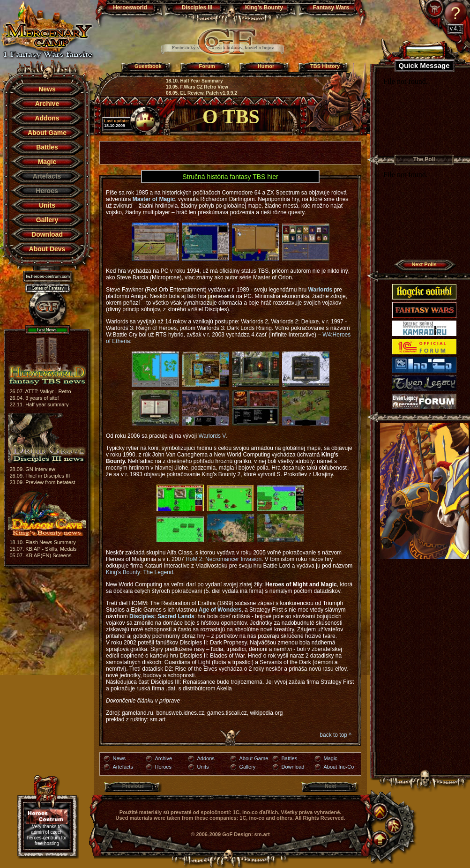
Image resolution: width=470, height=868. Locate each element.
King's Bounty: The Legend (140, 572)
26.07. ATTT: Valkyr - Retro (41, 391)
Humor (266, 66)
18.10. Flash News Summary (43, 542)
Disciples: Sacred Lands (162, 616)
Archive (47, 104)
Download (47, 234)
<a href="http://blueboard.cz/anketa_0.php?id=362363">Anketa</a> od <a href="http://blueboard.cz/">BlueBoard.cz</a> (424, 213)
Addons (47, 118)
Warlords (321, 290)
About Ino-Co (339, 767)
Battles (47, 147)
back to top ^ (336, 735)
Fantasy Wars (331, 7)
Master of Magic (154, 199)
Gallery (47, 220)
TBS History (325, 66)
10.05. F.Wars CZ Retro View (197, 87)
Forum (207, 66)
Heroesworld (130, 7)
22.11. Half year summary (39, 404)
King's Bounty (264, 7)
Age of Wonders (220, 610)
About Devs (47, 249)
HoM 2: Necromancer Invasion (223, 559)
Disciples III (197, 7)
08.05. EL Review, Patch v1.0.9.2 (201, 93)
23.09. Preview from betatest (43, 482)
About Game (47, 133)
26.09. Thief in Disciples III (40, 476)
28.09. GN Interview (33, 469)
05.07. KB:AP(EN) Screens (41, 555)
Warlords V (212, 436)
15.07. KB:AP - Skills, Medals (43, 549)
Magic (47, 162)
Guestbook (148, 66)
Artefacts (123, 767)
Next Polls (424, 264)
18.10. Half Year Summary (194, 81)
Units (47, 205)
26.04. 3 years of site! (34, 398)
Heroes (163, 767)
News (47, 89)
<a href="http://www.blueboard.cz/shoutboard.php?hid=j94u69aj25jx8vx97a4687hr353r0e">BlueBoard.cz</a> (424, 113)
